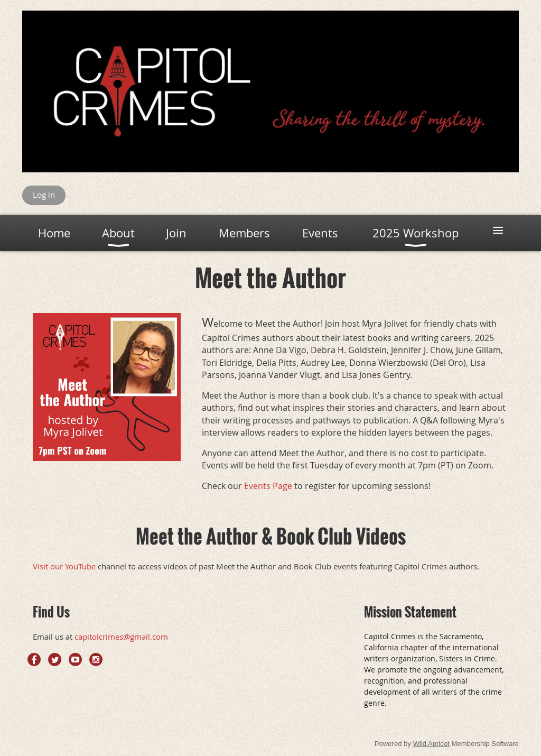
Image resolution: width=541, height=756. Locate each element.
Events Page (268, 486)
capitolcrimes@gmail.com (121, 637)
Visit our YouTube (64, 566)
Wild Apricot (431, 744)
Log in (44, 195)
